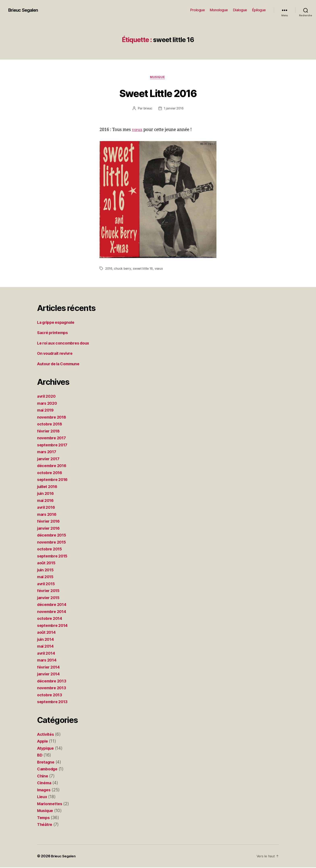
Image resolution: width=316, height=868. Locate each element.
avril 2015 (47, 584)
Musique (158, 77)
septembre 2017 (54, 445)
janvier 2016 (50, 529)
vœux (138, 130)
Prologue (197, 10)
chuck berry (123, 269)
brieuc (147, 109)
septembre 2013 (54, 702)
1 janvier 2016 (174, 109)
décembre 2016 (53, 466)
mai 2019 (46, 411)
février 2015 (49, 591)
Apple (43, 742)
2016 (109, 269)
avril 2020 (47, 397)
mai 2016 (46, 501)
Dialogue (240, 10)
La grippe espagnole (58, 323)
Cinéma (45, 784)
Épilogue (259, 10)
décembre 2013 (53, 682)
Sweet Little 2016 (158, 93)
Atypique (46, 749)
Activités (46, 735)
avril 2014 (47, 654)
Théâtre (45, 825)
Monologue (219, 10)
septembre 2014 (54, 626)
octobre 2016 (51, 473)
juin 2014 (46, 640)
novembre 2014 (53, 612)
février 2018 (50, 432)
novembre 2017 (53, 439)
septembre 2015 (54, 557)
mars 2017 (48, 453)
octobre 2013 (50, 695)
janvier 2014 (50, 675)
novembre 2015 (53, 543)
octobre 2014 (51, 619)
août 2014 (47, 633)
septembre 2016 (54, 480)
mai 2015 (46, 577)
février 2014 (50, 668)
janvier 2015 (50, 598)
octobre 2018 (51, 425)
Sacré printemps (54, 333)
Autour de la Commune (60, 364)
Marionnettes (51, 804)
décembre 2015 (53, 536)
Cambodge (48, 770)
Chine (43, 777)
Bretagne (46, 763)
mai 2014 (46, 647)
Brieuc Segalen (24, 10)
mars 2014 (48, 661)
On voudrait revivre (56, 354)
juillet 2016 (48, 487)
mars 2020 (48, 404)
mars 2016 (48, 515)
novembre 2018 (53, 418)
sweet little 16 (144, 269)
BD (40, 756)
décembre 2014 (53, 605)
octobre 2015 (50, 550)
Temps (44, 818)
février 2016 (50, 522)
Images (45, 790)
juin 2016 (46, 494)
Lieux (43, 797)
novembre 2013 (53, 689)
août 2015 (47, 564)
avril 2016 (47, 508)
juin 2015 (46, 570)
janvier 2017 (50, 459)
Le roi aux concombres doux (65, 344)
